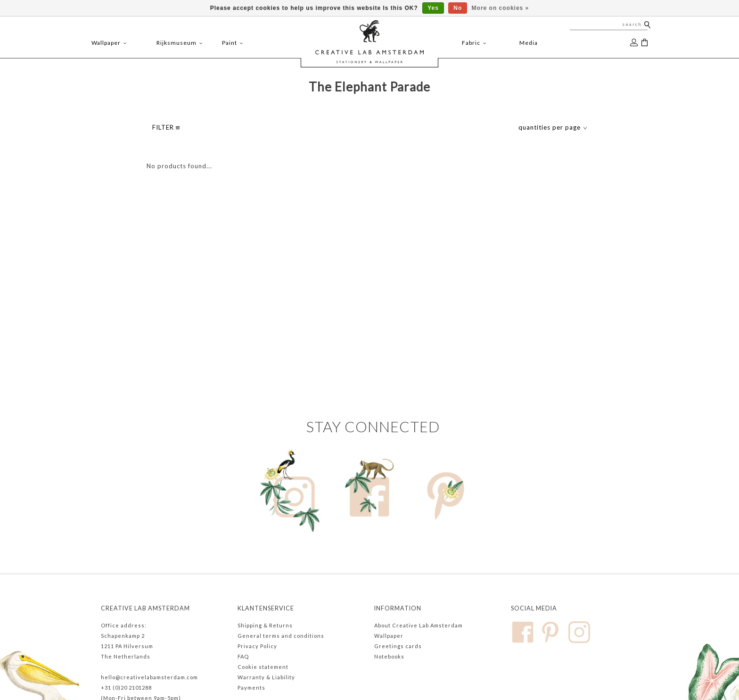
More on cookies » (501, 8)
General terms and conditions (281, 636)
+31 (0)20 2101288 (126, 688)
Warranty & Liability (266, 677)
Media (529, 43)
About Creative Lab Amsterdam (419, 625)
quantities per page (553, 127)
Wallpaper (389, 636)
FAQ (243, 656)
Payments (251, 688)
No (458, 8)
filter (166, 127)
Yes (433, 8)
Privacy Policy (257, 646)
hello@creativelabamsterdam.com (149, 677)
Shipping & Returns (265, 625)
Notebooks (389, 656)
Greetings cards (398, 646)
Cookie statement (263, 667)
